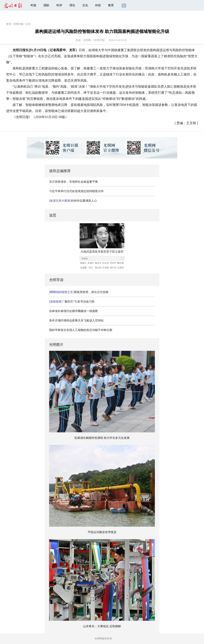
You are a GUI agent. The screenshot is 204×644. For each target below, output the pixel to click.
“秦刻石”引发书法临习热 (72, 302)
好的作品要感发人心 (73, 201)
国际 (46, 5)
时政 (34, 5)
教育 (111, 5)
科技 (98, 5)
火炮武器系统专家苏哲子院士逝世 (102, 252)
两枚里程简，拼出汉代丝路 (79, 292)
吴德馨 (83, 268)
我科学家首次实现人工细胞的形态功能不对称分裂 (81, 330)
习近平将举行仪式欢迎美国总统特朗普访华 (76, 191)
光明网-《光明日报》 (95, 40)
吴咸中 (91, 263)
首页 (9, 24)
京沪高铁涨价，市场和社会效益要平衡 (73, 182)
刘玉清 (106, 263)
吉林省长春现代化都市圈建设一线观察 (73, 311)
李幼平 (113, 263)
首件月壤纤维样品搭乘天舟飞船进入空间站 (76, 320)
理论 (72, 5)
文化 (85, 5)
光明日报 (18, 24)
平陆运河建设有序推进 (102, 532)
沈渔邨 (120, 268)
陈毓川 (83, 263)
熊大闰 (98, 268)
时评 (59, 5)
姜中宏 (113, 268)
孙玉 (91, 268)
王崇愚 (106, 268)
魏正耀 (120, 263)
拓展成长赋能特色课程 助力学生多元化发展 (102, 438)
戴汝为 (98, 263)
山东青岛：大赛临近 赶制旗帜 (102, 626)
